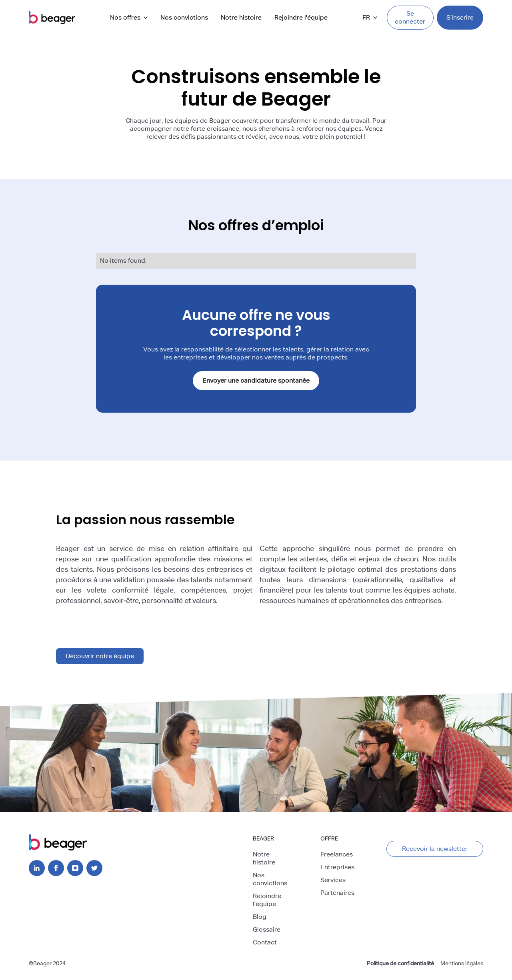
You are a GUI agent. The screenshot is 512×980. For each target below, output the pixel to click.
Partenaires (337, 893)
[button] (129, 18)
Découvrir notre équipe (100, 656)
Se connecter (410, 17)
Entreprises (337, 867)
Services (333, 880)
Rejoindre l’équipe (267, 900)
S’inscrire (460, 17)
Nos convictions (184, 17)
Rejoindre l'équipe (301, 17)
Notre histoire (241, 17)
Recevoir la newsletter (435, 849)
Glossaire (267, 929)
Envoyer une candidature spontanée (256, 380)
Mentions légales (462, 963)
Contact (265, 942)
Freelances (337, 854)
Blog (260, 917)
